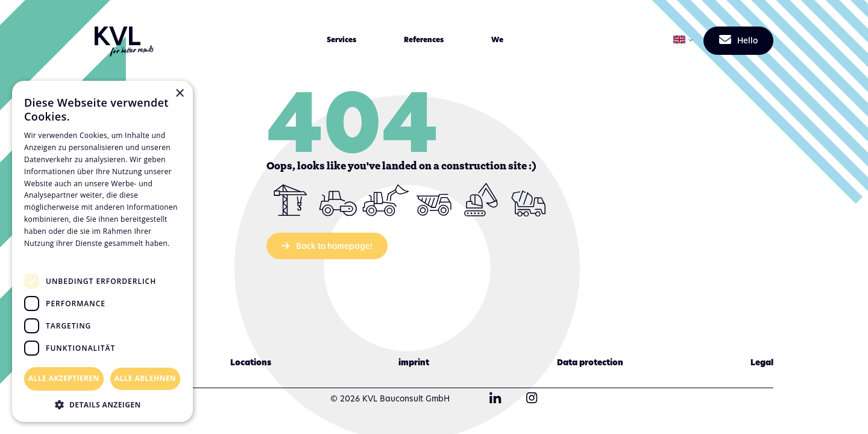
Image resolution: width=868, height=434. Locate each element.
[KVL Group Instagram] (532, 399)
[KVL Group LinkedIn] (495, 399)
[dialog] (102, 251)
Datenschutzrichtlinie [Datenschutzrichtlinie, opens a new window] (67, 255)
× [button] (179, 94)
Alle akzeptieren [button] (64, 378)
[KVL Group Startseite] (124, 41)
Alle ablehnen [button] (145, 378)
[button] (341, 40)
